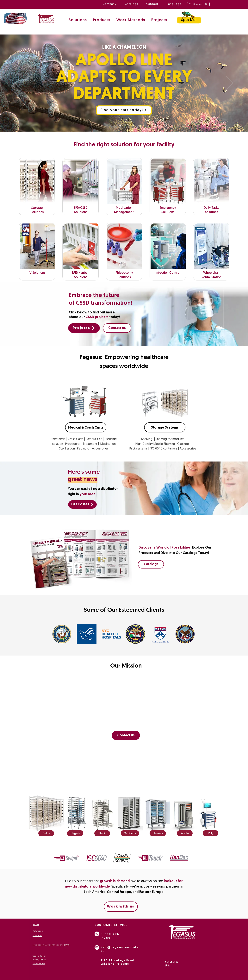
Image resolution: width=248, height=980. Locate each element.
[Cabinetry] (130, 833)
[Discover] (82, 504)
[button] (131, 20)
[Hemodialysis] (142, 127)
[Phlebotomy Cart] (112, 127)
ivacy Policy (40, 960)
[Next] (229, 83)
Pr (34, 960)
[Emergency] (129, 127)
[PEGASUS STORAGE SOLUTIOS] (116, 127)
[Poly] (211, 833)
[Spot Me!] (189, 20)
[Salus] (46, 833)
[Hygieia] (75, 833)
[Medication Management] (137, 127)
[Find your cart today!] (124, 110)
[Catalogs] (151, 564)
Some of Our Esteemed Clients (124, 610)
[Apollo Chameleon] (107, 127)
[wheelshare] (120, 127)
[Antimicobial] (124, 127)
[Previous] (19, 83)
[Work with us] (121, 907)
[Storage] (133, 127)
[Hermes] (158, 833)
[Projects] (84, 328)
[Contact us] (117, 328)
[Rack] (102, 833)
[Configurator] (198, 4)
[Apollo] (185, 833)
